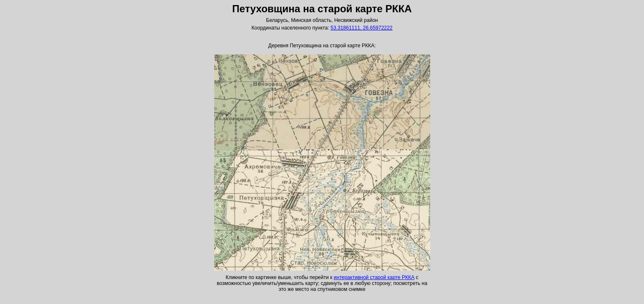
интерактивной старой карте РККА (374, 277)
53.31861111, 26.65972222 (362, 28)
